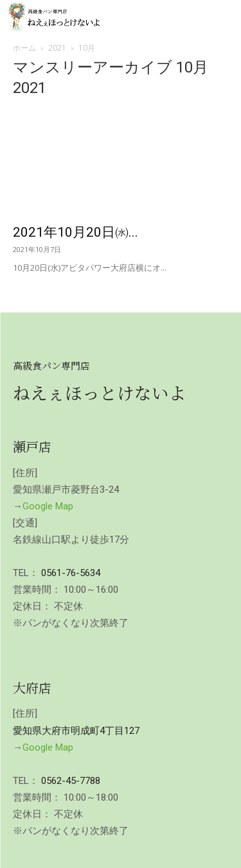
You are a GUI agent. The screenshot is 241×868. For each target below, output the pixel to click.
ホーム (24, 48)
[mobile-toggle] (220, 17)
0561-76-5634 (71, 573)
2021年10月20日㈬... (76, 232)
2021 (57, 48)
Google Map (48, 506)
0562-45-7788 (71, 781)
